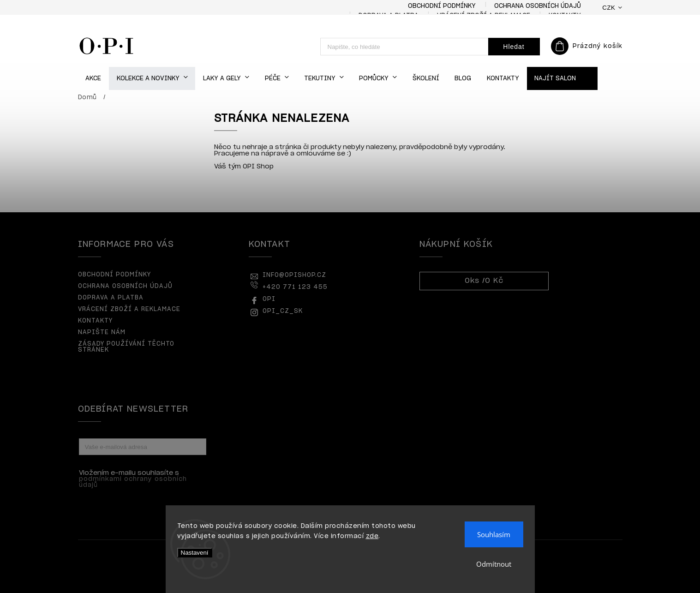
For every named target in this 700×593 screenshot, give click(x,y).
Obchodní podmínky (442, 6)
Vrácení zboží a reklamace (129, 309)
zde (372, 536)
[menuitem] (93, 79)
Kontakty (95, 321)
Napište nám (102, 332)
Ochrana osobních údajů (538, 6)
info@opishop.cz (294, 275)
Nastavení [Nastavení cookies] (195, 553)
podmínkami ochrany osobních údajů (133, 482)
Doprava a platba (111, 298)
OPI (269, 299)
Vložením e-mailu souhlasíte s (138, 479)
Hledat (514, 47)
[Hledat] (404, 47)
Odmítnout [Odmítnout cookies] (494, 564)
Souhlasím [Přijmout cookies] (494, 534)
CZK (609, 8)
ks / (484, 281)
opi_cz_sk (283, 311)
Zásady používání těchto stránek (126, 347)
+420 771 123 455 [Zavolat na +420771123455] (295, 287)
